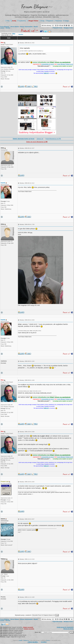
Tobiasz (3, 559)
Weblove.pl (26, 640)
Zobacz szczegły (28, 627)
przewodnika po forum (48, 64)
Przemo (48, 640)
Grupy (42, 21)
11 (69, 25)
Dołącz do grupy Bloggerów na (37, 142)
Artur (2, 148)
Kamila (3, 183)
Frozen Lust (5, 481)
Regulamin (49, 21)
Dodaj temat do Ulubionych (65, 627)
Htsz (2, 42)
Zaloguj (66, 21)
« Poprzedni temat (57, 28)
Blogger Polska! (33, 21)
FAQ (7, 21)
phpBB (21, 640)
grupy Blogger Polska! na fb (65, 64)
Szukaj (13, 21)
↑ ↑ (33, 642)
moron (3, 519)
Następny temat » (69, 28)
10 (66, 25)
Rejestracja (58, 21)
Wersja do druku (68, 629)
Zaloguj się (40, 139)
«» (62, 25)
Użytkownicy (21, 21)
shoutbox (44, 642)
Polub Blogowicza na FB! (53, 139)
